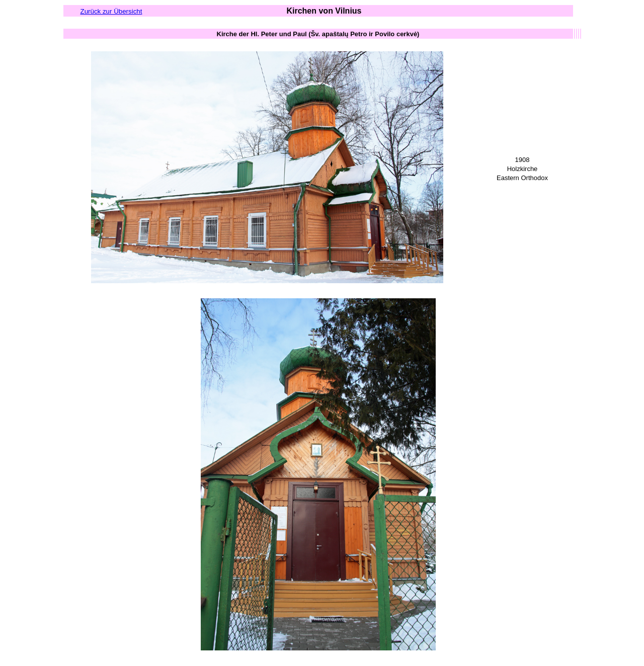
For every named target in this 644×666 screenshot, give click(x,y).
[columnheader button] (318, 34)
